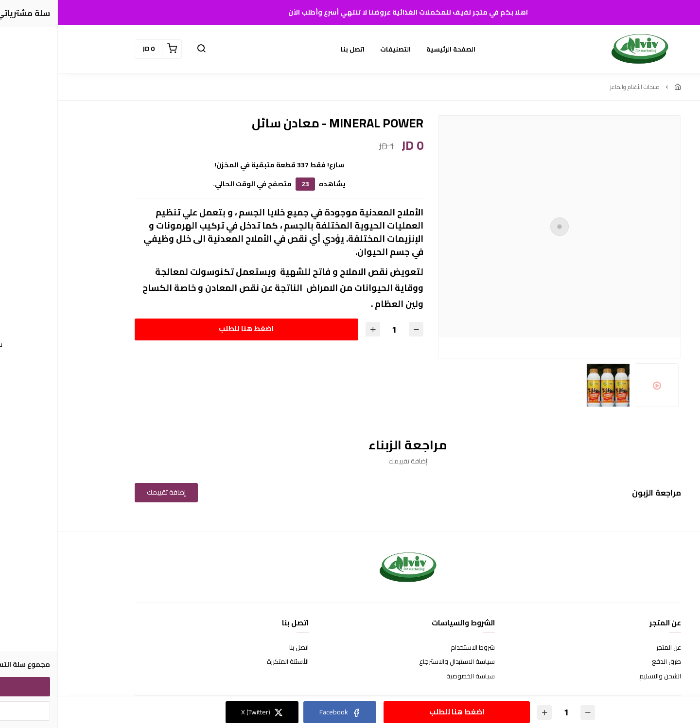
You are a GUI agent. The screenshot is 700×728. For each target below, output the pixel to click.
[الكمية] (336, 329)
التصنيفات (338, 49)
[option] (502, 227)
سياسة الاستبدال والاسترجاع (399, 662)
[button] (143, 49)
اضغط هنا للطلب (188, 328)
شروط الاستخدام (415, 648)
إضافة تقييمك (108, 492)
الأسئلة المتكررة (230, 662)
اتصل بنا (295, 49)
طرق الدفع (609, 662)
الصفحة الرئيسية (393, 49)
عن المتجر (611, 648)
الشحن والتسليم (602, 676)
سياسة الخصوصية (413, 676)
